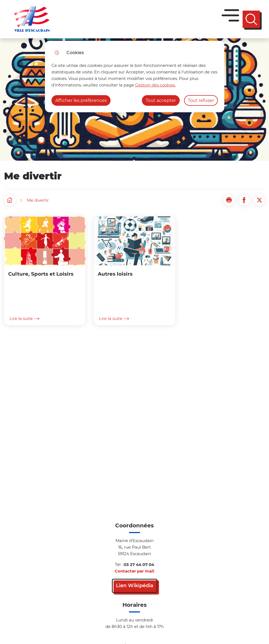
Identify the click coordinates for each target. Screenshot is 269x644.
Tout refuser (201, 100)
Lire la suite (25, 319)
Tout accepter (161, 100)
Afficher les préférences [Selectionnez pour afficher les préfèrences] (81, 100)
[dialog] (135, 77)
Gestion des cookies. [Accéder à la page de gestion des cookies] (155, 85)
